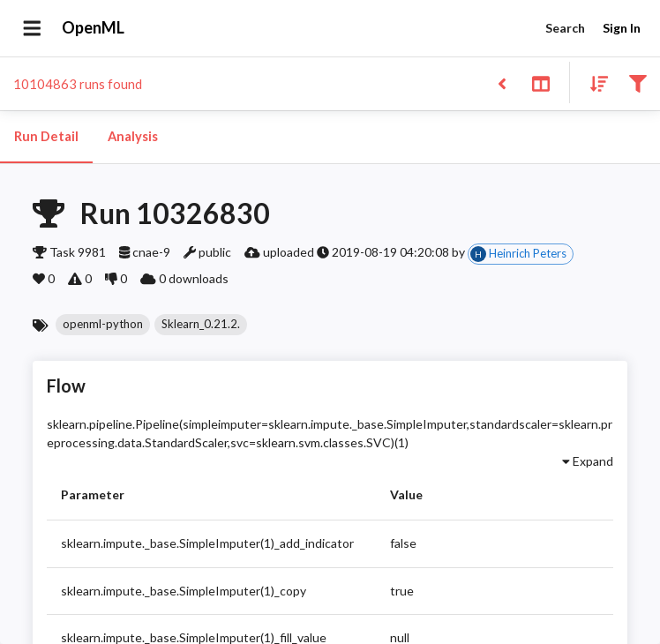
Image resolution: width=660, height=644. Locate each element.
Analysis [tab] (132, 137)
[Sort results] (594, 82)
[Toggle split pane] (540, 82)
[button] (103, 325)
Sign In (621, 29)
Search (565, 29)
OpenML (94, 28)
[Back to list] (502, 82)
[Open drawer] (32, 28)
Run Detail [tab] (46, 137)
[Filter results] (637, 82)
